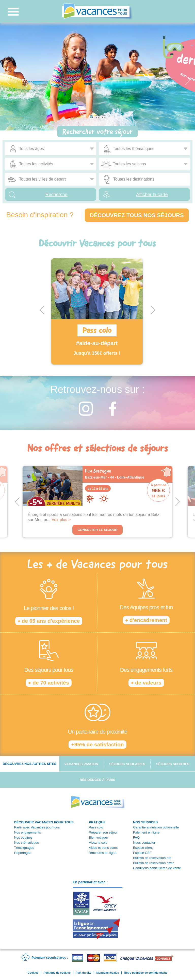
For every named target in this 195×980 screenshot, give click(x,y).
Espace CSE (142, 853)
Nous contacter (144, 843)
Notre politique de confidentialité (146, 973)
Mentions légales (108, 973)
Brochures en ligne (103, 853)
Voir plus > (61, 520)
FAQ (136, 837)
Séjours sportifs (173, 764)
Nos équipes (23, 837)
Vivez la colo (98, 843)
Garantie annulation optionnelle (156, 827)
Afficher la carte (152, 195)
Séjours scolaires (127, 764)
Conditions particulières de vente (157, 868)
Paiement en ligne (146, 832)
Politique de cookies (57, 973)
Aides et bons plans (103, 848)
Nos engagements (27, 832)
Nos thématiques (26, 843)
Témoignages (24, 848)
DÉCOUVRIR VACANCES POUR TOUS (44, 822)
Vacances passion (81, 764)
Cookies (33, 973)
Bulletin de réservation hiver (153, 863)
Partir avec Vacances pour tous (37, 827)
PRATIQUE (97, 822)
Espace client (143, 848)
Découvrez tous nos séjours (137, 215)
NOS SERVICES (145, 822)
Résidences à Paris (97, 780)
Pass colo (96, 827)
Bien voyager (99, 837)
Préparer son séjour (103, 832)
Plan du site (84, 973)
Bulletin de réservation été (152, 858)
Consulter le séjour (97, 530)
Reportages (22, 853)
